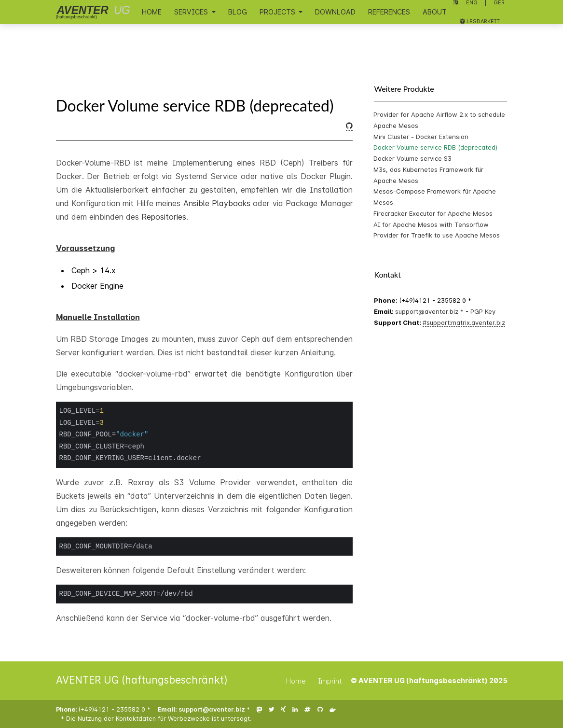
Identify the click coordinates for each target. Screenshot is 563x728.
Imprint (330, 681)
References (389, 12)
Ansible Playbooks (217, 203)
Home (152, 12)
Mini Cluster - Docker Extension (421, 137)
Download (335, 12)
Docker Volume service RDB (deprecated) (435, 147)
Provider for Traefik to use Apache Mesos (437, 235)
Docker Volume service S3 (412, 158)
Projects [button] (278, 12)
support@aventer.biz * (430, 311)
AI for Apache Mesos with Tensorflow (431, 224)
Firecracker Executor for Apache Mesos (433, 213)
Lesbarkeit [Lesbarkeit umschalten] (480, 21)
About (435, 12)
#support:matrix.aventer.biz (464, 322)
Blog (238, 12)
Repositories (164, 217)
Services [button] (192, 12)
